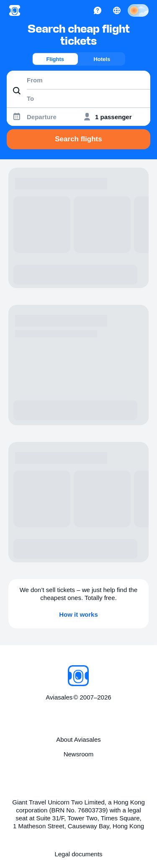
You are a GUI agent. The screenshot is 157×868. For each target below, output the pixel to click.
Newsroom (79, 754)
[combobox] (78, 80)
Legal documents (78, 854)
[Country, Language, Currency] (117, 10)
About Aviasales (78, 739)
